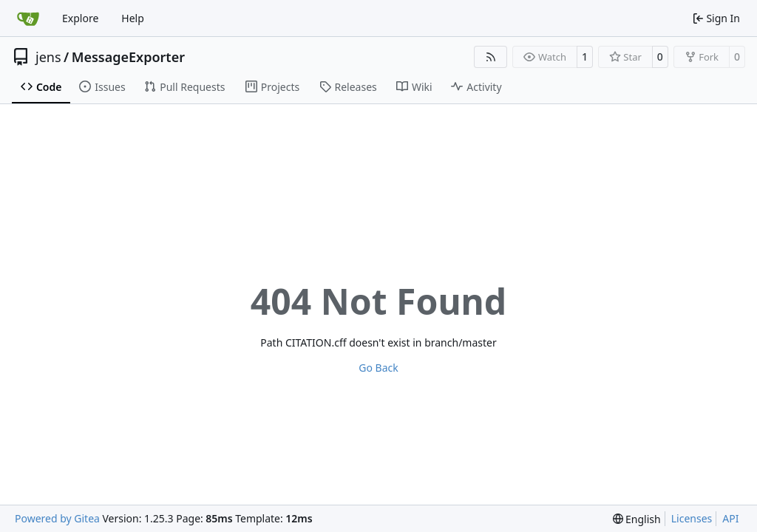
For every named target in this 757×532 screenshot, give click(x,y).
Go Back (378, 368)
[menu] (637, 519)
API (730, 518)
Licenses (692, 518)
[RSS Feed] (491, 57)
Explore (80, 18)
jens (48, 57)
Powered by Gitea (57, 518)
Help (133, 18)
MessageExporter (128, 57)
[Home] (28, 18)
